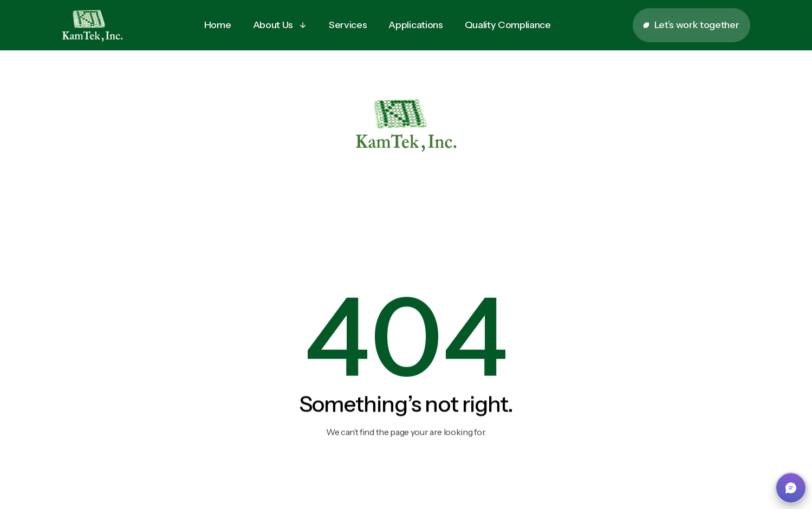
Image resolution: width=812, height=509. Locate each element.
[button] (280, 25)
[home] (93, 25)
